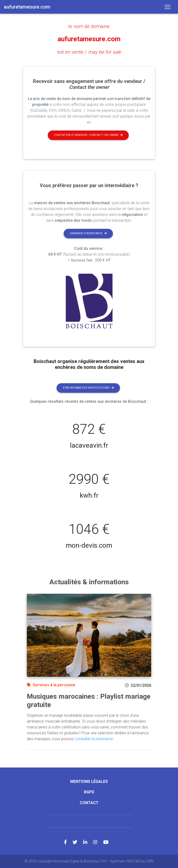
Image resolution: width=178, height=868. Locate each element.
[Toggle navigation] (168, 7)
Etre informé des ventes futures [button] (88, 388)
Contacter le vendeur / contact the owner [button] (88, 135)
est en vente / (89, 52)
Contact (89, 803)
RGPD (89, 792)
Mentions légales (89, 782)
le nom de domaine (89, 26)
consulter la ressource (94, 739)
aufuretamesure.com (89, 39)
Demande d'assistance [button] (88, 233)
